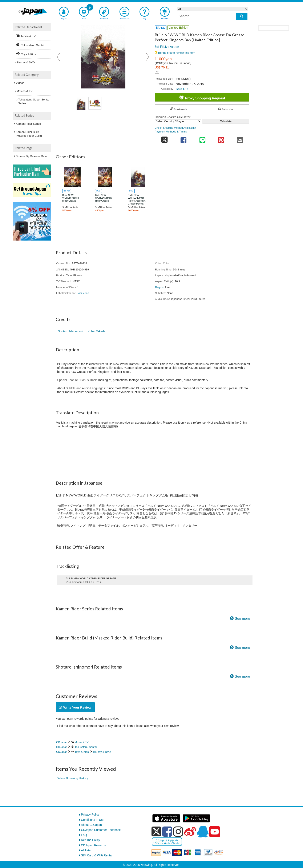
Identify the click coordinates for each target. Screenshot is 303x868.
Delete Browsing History (72, 778)
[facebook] (167, 832)
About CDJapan (91, 825)
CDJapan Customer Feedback (101, 830)
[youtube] (215, 832)
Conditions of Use (93, 820)
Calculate (226, 121)
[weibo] (190, 832)
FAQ (84, 835)
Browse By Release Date (31, 156)
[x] (156, 832)
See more (242, 619)
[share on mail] (240, 139)
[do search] (242, 16)
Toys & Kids (82, 752)
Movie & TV (82, 742)
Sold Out (182, 89)
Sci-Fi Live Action (167, 47)
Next (148, 57)
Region (159, 287)
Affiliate (86, 850)
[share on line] (202, 139)
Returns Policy (90, 840)
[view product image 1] (81, 104)
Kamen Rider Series (28, 124)
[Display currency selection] (157, 72)
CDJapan (62, 742)
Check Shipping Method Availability (175, 128)
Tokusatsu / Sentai (86, 747)
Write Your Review (75, 707)
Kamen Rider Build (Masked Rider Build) (29, 134)
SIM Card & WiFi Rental (97, 855)
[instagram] (178, 832)
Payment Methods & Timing (171, 132)
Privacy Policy (90, 815)
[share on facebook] (184, 139)
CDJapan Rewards (93, 845)
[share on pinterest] (221, 139)
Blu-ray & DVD (102, 752)
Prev (59, 57)
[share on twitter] (164, 139)
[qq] (203, 832)
